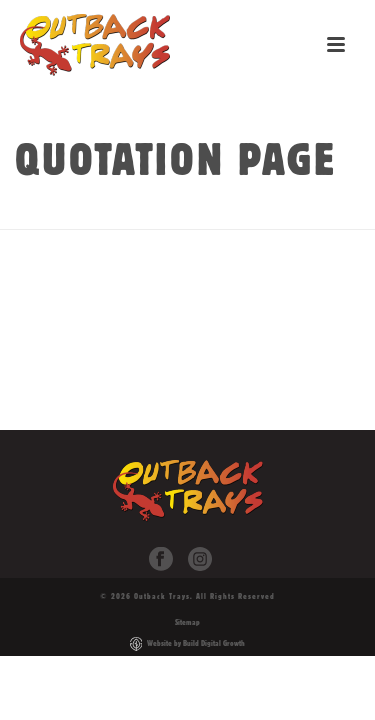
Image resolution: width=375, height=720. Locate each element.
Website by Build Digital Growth (196, 643)
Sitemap (187, 622)
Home (131, 215)
